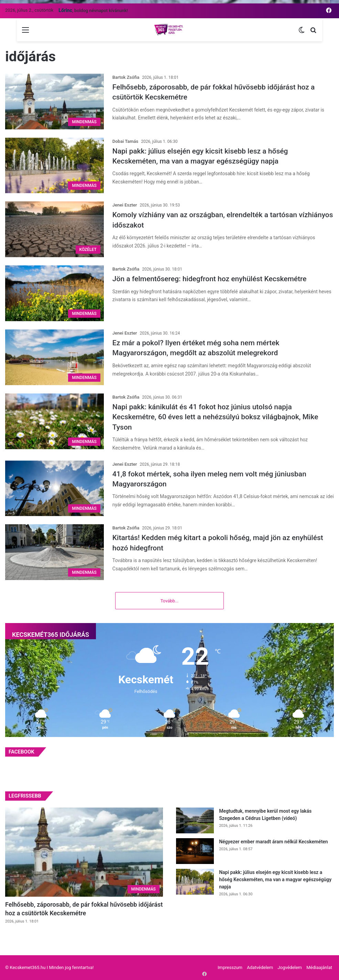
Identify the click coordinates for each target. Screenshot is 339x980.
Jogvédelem (290, 967)
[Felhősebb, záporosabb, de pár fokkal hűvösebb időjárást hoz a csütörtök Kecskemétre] (54, 102)
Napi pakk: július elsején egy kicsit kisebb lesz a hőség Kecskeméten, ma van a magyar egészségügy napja (275, 879)
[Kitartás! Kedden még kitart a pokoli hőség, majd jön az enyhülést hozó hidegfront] (54, 552)
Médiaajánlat (319, 967)
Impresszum (230, 967)
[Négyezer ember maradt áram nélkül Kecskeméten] (195, 851)
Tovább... (170, 601)
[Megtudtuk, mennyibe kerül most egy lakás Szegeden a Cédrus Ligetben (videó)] (195, 820)
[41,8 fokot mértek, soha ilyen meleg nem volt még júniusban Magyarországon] (54, 488)
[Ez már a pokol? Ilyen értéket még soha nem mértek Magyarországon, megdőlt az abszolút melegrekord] (54, 357)
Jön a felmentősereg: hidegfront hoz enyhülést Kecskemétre (210, 279)
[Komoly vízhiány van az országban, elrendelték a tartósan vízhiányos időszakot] (54, 229)
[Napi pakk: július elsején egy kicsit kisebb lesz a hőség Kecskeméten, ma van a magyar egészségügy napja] (54, 166)
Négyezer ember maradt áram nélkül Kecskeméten (274, 842)
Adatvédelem (260, 967)
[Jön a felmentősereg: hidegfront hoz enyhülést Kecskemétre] (54, 293)
